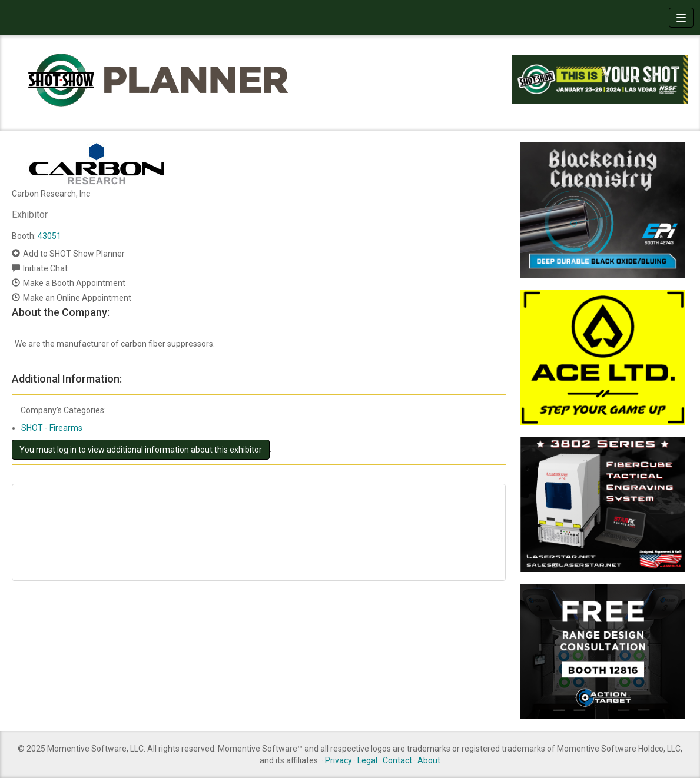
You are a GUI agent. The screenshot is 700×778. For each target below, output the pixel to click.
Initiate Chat (45, 268)
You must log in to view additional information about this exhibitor (141, 450)
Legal (367, 760)
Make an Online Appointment (77, 298)
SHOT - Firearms (52, 428)
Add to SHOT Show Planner (74, 254)
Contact (397, 760)
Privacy (339, 760)
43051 (49, 236)
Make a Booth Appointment (74, 283)
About (429, 760)
